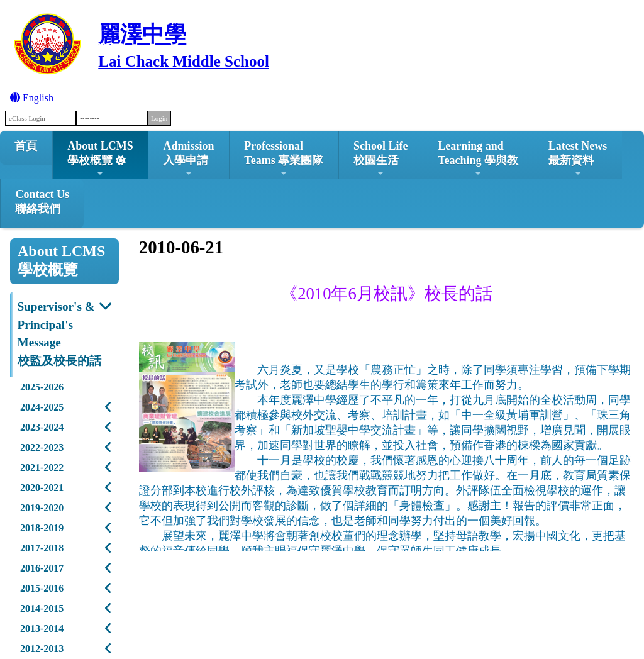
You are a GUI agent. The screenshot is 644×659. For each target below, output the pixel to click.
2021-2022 (42, 468)
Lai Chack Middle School (184, 61)
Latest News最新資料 (578, 159)
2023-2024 (42, 427)
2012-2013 (42, 649)
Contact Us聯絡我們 (42, 202)
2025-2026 (42, 387)
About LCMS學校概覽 (100, 159)
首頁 (26, 146)
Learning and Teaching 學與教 (478, 159)
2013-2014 (42, 629)
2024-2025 (42, 407)
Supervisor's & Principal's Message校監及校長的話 (59, 334)
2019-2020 (42, 508)
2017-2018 (42, 548)
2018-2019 (42, 528)
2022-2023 (42, 447)
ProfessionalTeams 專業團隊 (284, 159)
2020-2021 (42, 488)
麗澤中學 (142, 34)
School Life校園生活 (381, 159)
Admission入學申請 (188, 159)
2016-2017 (42, 568)
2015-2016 (42, 588)
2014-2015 (42, 608)
